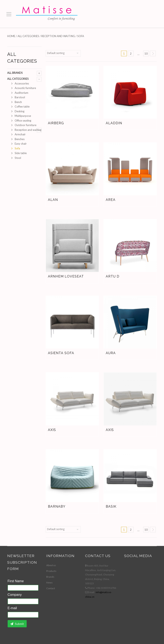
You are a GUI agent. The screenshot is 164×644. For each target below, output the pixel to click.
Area (111, 200)
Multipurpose (23, 116)
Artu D (113, 276)
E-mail (12, 608)
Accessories (22, 83)
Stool (18, 158)
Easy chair (21, 144)
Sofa (17, 148)
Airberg (56, 123)
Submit (17, 624)
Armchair (20, 134)
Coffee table (22, 107)
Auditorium (21, 93)
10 (146, 53)
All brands (15, 73)
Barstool (20, 97)
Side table (21, 153)
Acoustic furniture (25, 88)
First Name (16, 581)
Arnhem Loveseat (66, 276)
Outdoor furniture (26, 125)
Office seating (23, 121)
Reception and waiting (58, 36)
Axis (52, 430)
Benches (20, 139)
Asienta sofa (61, 353)
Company (15, 595)
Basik (111, 506)
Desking (20, 111)
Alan (53, 200)
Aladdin (114, 123)
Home (11, 36)
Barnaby (57, 506)
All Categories (28, 36)
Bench (18, 102)
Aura (111, 353)
